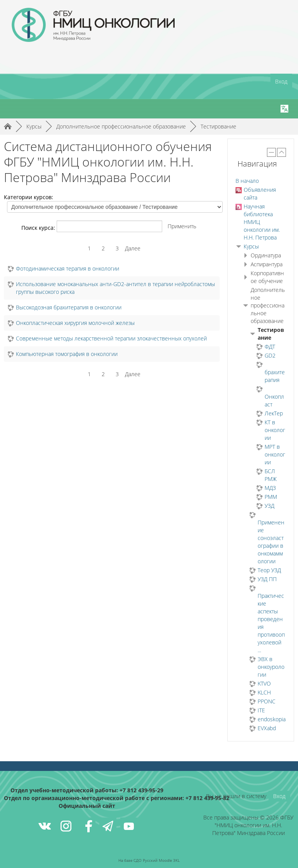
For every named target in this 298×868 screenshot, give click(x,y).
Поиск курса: (39, 228)
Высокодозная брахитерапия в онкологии (69, 307)
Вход (281, 81)
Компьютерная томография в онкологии (67, 354)
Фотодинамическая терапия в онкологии (68, 268)
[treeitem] (261, 181)
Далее (133, 248)
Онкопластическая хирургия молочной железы (75, 323)
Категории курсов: (29, 197)
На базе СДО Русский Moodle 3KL (149, 860)
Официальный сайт (87, 806)
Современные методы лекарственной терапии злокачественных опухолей (111, 338)
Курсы (251, 246)
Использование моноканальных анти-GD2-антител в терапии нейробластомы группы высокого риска (115, 288)
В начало (247, 181)
